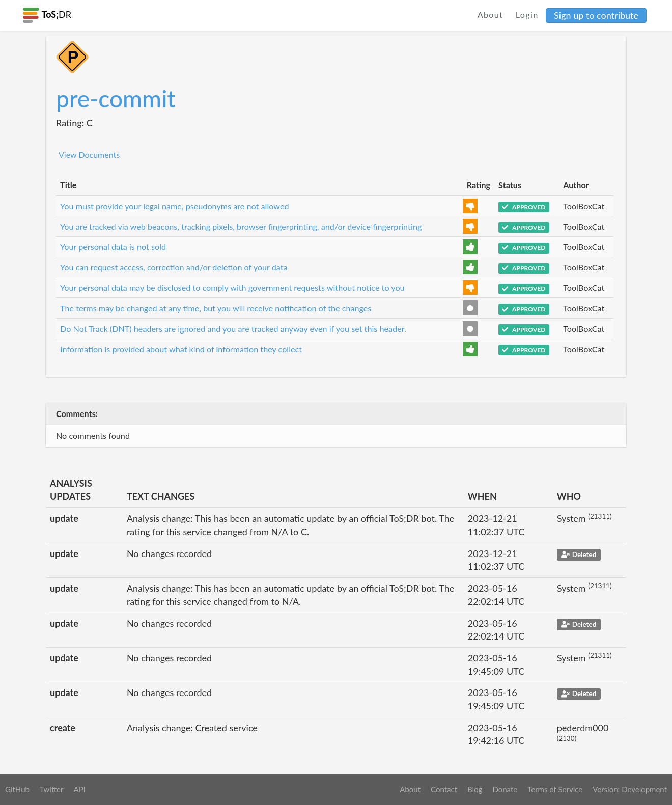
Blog (475, 789)
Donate (505, 789)
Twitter (52, 789)
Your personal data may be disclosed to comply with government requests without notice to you (232, 287)
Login (527, 15)
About (491, 15)
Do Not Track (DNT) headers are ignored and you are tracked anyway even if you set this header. (233, 329)
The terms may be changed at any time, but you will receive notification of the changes (216, 308)
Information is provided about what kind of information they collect (181, 349)
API (79, 789)
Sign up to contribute (596, 15)
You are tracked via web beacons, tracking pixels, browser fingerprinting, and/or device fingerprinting (241, 226)
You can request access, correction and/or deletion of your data (174, 267)
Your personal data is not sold (113, 247)
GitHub (17, 789)
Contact (444, 789)
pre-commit (116, 99)
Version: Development (630, 789)
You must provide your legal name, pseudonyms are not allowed (175, 206)
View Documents (89, 155)
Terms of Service (555, 789)
